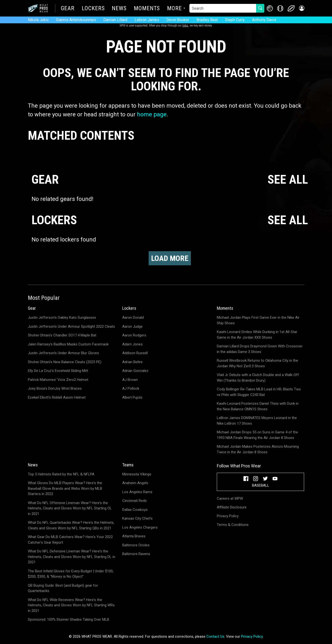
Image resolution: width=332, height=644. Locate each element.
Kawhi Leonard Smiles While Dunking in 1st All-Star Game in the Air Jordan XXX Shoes (257, 335)
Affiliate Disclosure (232, 507)
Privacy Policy (228, 516)
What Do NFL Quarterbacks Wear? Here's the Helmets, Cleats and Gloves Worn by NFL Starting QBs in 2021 (71, 525)
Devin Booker (178, 20)
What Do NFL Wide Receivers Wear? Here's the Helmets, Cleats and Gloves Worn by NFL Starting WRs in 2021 (71, 605)
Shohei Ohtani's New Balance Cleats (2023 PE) (65, 362)
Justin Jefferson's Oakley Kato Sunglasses (62, 318)
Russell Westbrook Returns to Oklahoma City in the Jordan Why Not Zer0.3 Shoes (257, 363)
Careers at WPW (230, 498)
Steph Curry (235, 20)
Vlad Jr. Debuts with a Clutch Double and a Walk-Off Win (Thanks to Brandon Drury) (258, 378)
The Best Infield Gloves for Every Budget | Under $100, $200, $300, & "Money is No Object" (71, 574)
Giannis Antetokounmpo (76, 20)
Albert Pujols (132, 397)
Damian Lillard (115, 20)
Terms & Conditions (233, 525)
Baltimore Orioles (136, 545)
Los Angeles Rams (137, 492)
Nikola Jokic (38, 20)
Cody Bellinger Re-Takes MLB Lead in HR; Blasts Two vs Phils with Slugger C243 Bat (259, 392)
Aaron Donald (133, 318)
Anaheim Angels (135, 483)
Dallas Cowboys (135, 510)
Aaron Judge (132, 326)
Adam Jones (132, 344)
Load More (170, 258)
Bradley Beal (207, 20)
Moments (147, 9)
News (119, 9)
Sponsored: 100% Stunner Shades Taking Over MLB (69, 619)
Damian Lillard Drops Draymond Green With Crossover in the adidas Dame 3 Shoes (260, 349)
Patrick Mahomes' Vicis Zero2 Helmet (58, 380)
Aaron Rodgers (134, 335)
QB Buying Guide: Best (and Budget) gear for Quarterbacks (63, 588)
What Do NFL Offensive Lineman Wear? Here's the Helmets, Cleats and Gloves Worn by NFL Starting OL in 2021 (70, 508)
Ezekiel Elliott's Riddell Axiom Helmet (57, 397)
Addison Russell (135, 353)
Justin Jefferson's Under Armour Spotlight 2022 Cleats (71, 326)
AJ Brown (130, 380)
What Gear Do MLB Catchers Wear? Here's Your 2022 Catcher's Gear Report (70, 540)
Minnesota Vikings (137, 474)
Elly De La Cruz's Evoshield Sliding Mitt (58, 371)
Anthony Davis (264, 20)
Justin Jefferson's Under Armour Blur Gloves (63, 353)
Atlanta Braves (134, 536)
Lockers (93, 9)
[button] (301, 8)
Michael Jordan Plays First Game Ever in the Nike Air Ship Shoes (258, 320)
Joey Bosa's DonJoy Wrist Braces (55, 388)
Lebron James (147, 20)
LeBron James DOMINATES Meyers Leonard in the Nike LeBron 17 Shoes (257, 421)
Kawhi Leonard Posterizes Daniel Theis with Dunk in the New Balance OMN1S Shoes (258, 406)
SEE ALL (288, 180)
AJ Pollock (131, 388)
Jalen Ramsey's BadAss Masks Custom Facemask (68, 344)
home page (152, 114)
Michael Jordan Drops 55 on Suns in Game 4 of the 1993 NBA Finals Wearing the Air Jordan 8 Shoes (257, 435)
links (185, 26)
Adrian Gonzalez (135, 371)
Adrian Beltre (132, 362)
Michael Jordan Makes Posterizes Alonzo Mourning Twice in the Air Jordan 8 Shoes (258, 449)
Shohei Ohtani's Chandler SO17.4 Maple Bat (62, 335)
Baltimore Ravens (136, 554)
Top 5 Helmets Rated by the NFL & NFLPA (61, 474)
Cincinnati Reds (134, 501)
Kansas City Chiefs (137, 518)
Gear (68, 9)
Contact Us (215, 636)
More (174, 9)
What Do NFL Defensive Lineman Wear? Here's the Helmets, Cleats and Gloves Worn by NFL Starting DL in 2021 (72, 557)
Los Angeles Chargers (140, 527)
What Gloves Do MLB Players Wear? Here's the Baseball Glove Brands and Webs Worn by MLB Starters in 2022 (65, 488)
